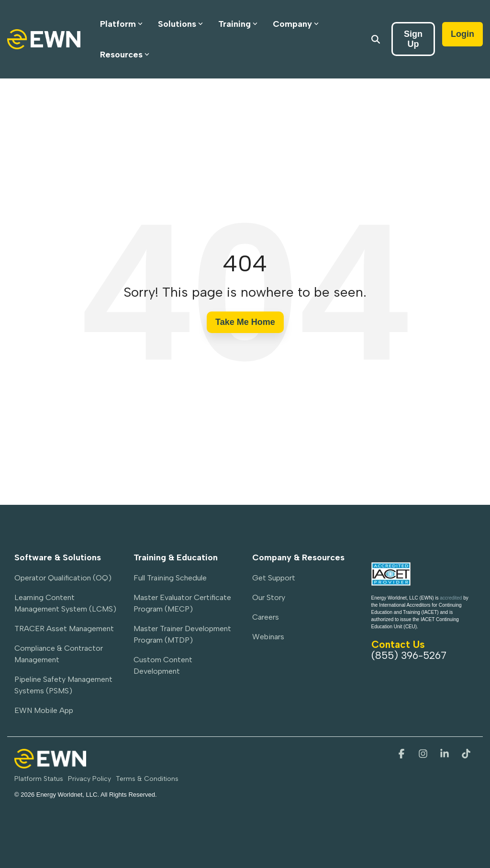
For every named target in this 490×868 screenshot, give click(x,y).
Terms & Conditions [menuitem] (147, 779)
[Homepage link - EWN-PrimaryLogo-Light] (50, 763)
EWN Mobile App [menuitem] (44, 710)
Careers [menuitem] (266, 617)
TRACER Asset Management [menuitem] (64, 629)
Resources (125, 55)
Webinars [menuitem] (268, 637)
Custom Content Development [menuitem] (164, 665)
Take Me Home (245, 322)
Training (238, 24)
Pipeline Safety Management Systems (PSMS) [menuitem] (64, 685)
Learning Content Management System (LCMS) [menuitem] (65, 603)
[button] (403, 754)
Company (296, 24)
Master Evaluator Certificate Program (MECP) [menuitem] (183, 603)
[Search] (376, 39)
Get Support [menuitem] (274, 578)
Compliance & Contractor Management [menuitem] (60, 654)
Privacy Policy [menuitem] (89, 779)
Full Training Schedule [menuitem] (170, 578)
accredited (451, 598)
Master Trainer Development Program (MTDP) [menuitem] (183, 634)
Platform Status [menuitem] (39, 779)
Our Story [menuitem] (269, 597)
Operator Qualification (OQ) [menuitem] (63, 578)
